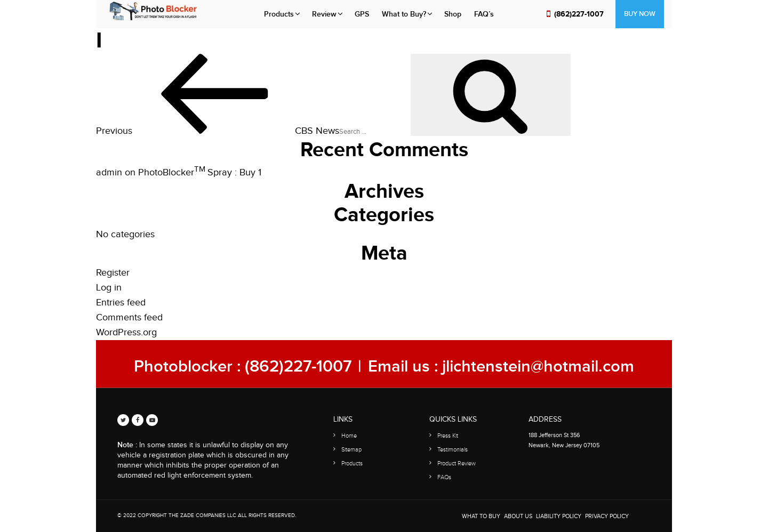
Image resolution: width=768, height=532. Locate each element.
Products (279, 14)
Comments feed (129, 317)
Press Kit (448, 436)
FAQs (444, 477)
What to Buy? (404, 14)
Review (324, 14)
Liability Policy (559, 516)
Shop (453, 14)
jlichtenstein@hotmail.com (538, 366)
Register (113, 273)
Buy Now (640, 14)
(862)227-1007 (579, 14)
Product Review (457, 464)
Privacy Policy (607, 516)
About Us (518, 516)
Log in (109, 288)
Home (349, 436)
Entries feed (121, 303)
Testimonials (453, 450)
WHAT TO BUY (481, 516)
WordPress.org (126, 332)
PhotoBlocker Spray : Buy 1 (200, 172)
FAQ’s (484, 14)
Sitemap (351, 450)
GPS (362, 14)
